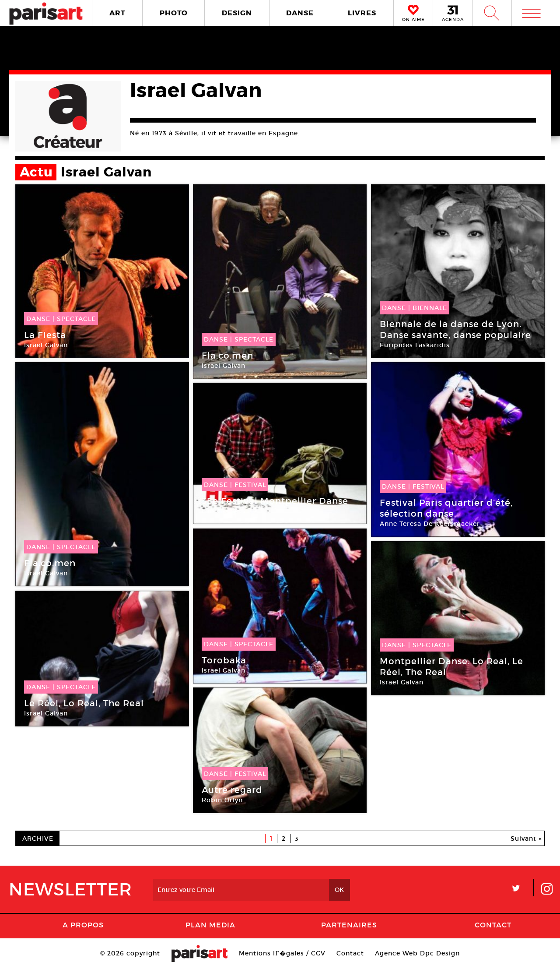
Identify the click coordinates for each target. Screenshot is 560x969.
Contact (493, 925)
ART (117, 13)
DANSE (300, 13)
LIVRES (362, 13)
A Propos (83, 925)
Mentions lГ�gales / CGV (282, 953)
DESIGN (237, 13)
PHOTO (174, 13)
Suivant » (526, 839)
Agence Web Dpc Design (417, 953)
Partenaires (349, 925)
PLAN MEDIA (210, 925)
